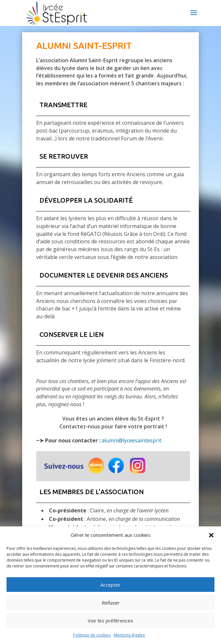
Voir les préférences (110, 621)
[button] (211, 535)
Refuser (111, 603)
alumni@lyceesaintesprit (132, 440)
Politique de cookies (92, 635)
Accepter (110, 585)
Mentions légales (129, 635)
